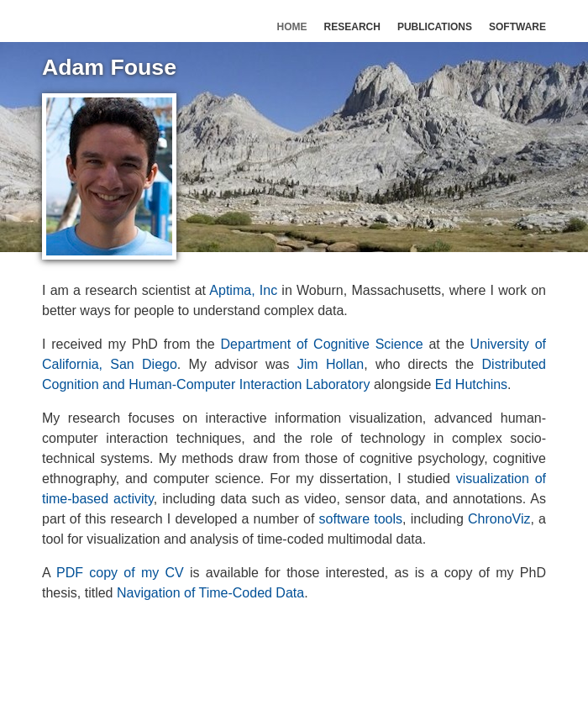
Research (352, 27)
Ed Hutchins (471, 384)
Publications (435, 27)
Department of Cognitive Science (322, 344)
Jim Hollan (331, 364)
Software (517, 27)
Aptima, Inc (243, 290)
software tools (361, 519)
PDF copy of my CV (120, 573)
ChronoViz (499, 519)
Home (292, 27)
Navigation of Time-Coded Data (210, 593)
